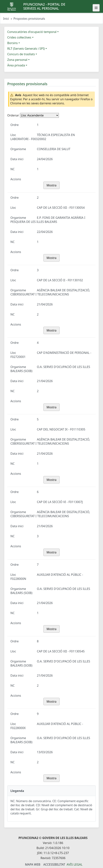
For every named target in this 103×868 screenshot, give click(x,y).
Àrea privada (16, 65)
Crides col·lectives (19, 37)
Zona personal (17, 60)
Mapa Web (33, 864)
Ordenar (13, 115)
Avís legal (75, 864)
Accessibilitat (54, 864)
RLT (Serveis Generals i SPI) (26, 49)
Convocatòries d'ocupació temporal (32, 32)
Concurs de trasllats (21, 54)
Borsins (12, 43)
